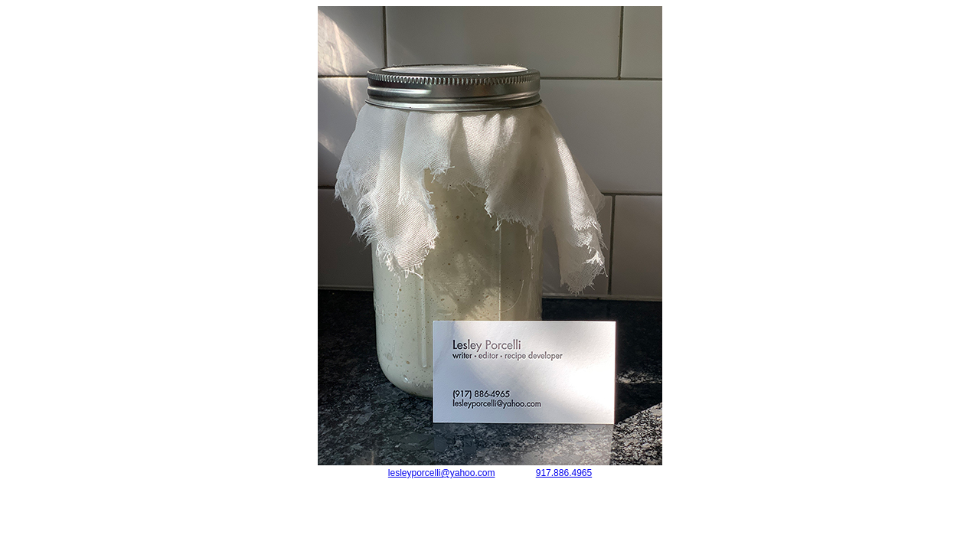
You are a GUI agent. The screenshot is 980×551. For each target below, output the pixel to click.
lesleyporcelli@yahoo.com (442, 473)
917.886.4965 (564, 473)
